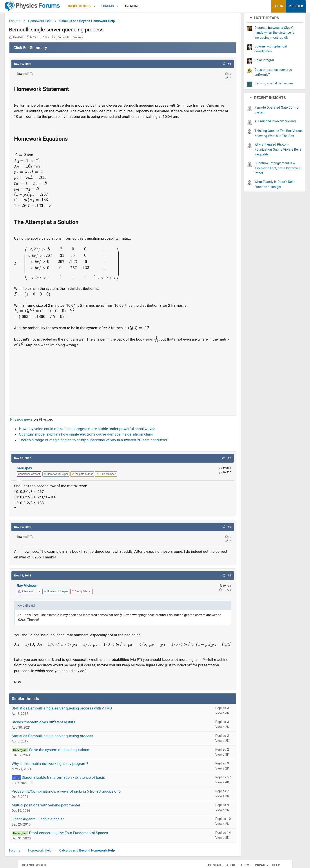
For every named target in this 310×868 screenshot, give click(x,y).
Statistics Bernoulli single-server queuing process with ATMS (80, 715)
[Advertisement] (123, 387)
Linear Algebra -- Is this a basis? (56, 826)
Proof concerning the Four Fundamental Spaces (86, 840)
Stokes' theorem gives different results (61, 729)
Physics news (39, 427)
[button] (112, 6)
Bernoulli (81, 39)
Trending (150, 6)
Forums (125, 6)
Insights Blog (97, 6)
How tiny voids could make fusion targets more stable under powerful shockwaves (105, 436)
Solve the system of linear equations (77, 757)
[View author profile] (100, 481)
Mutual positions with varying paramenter (64, 812)
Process (95, 39)
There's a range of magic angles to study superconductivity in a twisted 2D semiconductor (111, 447)
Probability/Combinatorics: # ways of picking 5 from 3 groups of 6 (84, 799)
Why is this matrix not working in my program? (68, 771)
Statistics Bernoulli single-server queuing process (70, 743)
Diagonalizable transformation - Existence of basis (81, 785)
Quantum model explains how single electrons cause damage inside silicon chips (104, 441)
